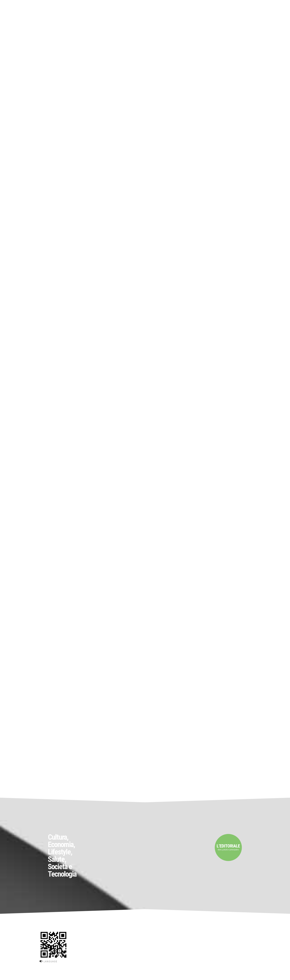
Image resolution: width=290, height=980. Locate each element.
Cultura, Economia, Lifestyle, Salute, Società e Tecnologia (62, 856)
